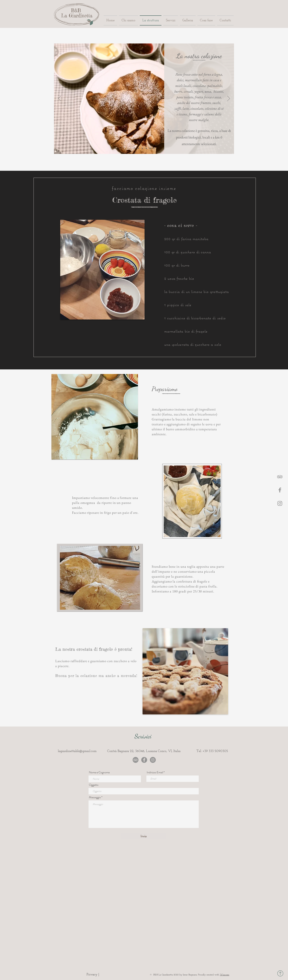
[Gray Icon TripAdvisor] (280, 477)
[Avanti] (229, 99)
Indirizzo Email (155, 772)
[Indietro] (60, 99)
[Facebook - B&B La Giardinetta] (144, 760)
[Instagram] (280, 503)
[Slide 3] (142, 148)
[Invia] (144, 836)
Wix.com (225, 975)
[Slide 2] (138, 148)
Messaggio (95, 797)
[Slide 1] (134, 148)
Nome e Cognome (99, 772)
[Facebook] (280, 490)
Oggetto (94, 785)
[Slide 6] (154, 148)
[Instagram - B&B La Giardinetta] (153, 760)
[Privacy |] (93, 975)
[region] (93, 419)
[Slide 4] (146, 148)
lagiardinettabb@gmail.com (77, 751)
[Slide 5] (150, 148)
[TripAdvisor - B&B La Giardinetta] (136, 760)
